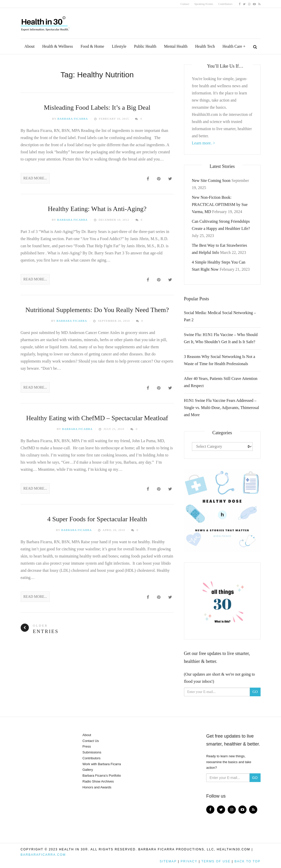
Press (87, 746)
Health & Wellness (58, 46)
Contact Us (91, 741)
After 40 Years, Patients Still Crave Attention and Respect (221, 382)
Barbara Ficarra (73, 119)
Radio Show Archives (98, 781)
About (30, 46)
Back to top (248, 861)
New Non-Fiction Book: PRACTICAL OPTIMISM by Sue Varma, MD (220, 204)
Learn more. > (204, 143)
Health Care (232, 46)
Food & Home (92, 46)
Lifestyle (119, 46)
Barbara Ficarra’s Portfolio (102, 776)
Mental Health (176, 46)
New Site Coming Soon (211, 181)
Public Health (145, 46)
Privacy (189, 861)
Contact (185, 4)
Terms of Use (216, 861)
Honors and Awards (97, 787)
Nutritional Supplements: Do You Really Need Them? (97, 310)
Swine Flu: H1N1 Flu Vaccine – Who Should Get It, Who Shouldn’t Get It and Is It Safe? (221, 338)
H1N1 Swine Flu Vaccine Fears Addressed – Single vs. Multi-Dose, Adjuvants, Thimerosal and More (222, 408)
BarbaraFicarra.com (43, 855)
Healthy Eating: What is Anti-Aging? (97, 209)
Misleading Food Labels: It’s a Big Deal (97, 108)
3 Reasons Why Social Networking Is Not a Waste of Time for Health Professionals (220, 360)
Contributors (225, 4)
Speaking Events (204, 4)
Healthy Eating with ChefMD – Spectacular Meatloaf (97, 418)
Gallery (88, 770)
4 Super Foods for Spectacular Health (97, 519)
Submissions (92, 752)
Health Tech (205, 46)
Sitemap (168, 861)
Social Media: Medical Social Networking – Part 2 (220, 316)
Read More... (35, 178)
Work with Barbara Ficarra (102, 764)
